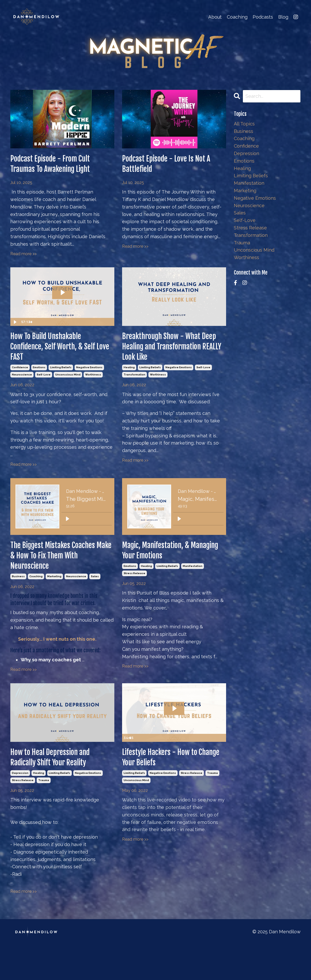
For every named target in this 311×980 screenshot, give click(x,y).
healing (129, 394)
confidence (20, 381)
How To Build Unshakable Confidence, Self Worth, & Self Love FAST (57, 356)
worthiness (93, 388)
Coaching (237, 17)
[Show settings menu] (100, 327)
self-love (44, 388)
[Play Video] (15, 327)
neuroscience (22, 388)
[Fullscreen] (110, 327)
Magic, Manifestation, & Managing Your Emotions (167, 575)
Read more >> (23, 259)
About (215, 17)
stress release (134, 601)
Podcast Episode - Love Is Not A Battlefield (167, 166)
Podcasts (263, 17)
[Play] (67, 541)
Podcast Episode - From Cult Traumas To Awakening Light (62, 166)
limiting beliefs (61, 381)
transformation (134, 401)
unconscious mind (68, 388)
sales (95, 607)
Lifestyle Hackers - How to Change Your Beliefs (169, 790)
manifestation (193, 594)
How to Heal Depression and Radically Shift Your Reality (60, 790)
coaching (36, 607)
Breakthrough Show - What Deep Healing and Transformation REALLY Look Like (172, 362)
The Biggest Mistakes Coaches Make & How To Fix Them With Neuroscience (59, 582)
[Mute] (90, 327)
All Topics (244, 124)
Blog (283, 17)
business (18, 607)
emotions (39, 381)
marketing (54, 607)
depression (20, 809)
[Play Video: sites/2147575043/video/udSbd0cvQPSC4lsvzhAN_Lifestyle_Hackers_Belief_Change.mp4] (174, 739)
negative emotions (89, 381)
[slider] (58, 327)
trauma (44, 816)
